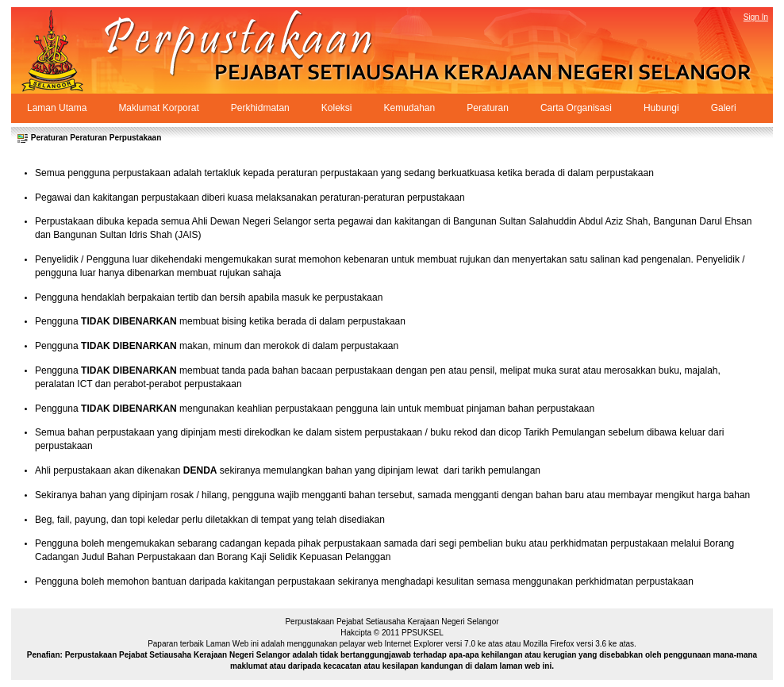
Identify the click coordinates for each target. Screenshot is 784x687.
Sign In (756, 17)
